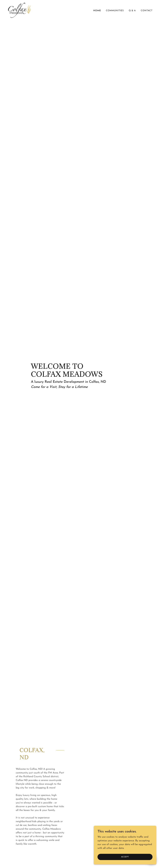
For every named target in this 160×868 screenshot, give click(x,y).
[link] (20, 10)
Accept (125, 857)
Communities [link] (115, 11)
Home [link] (97, 11)
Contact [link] (147, 11)
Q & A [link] (132, 11)
